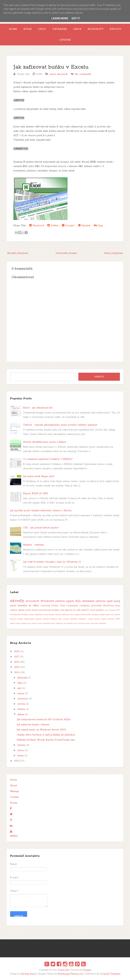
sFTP (118, 619)
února (21, 750)
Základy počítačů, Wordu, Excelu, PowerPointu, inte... (46, 740)
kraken (20, 619)
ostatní (60, 601)
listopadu (22, 678)
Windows (47, 601)
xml (97, 623)
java (41, 610)
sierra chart (15, 623)
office (36, 606)
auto (46, 615)
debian (21, 610)
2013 (17, 761)
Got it (76, 18)
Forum (14, 803)
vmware (81, 623)
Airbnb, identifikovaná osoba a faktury (45, 442)
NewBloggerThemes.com (70, 974)
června (21, 704)
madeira (56, 610)
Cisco (42, 29)
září (19, 688)
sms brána (32, 623)
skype (24, 623)
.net (106, 610)
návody (17, 601)
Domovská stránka (66, 253)
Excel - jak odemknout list (38, 408)
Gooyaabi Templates (110, 974)
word (93, 610)
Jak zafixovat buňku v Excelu (51, 67)
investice (23, 606)
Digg (98, 225)
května (21, 709)
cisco (72, 615)
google (102, 615)
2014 (17, 672)
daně (83, 615)
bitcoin (58, 615)
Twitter (53, 225)
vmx (88, 623)
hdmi (108, 615)
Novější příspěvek (18, 253)
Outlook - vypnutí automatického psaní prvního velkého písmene (60, 425)
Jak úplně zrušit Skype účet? (39, 476)
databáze (88, 601)
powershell (96, 606)
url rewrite (68, 623)
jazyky (117, 615)
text (53, 623)
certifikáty (85, 606)
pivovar (97, 619)
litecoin (47, 610)
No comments (83, 74)
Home (13, 29)
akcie (31, 615)
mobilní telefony (50, 619)
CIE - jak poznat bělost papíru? (41, 528)
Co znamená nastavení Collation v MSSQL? (48, 459)
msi (62, 610)
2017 (17, 657)
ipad (110, 601)
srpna (21, 693)
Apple (27, 29)
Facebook (37, 225)
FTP (118, 610)
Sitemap (14, 791)
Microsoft (96, 29)
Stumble (84, 225)
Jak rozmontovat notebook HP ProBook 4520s (44, 720)
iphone (100, 601)
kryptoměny (29, 619)
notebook (73, 619)
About (13, 786)
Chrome (112, 610)
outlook (14, 610)
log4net (39, 619)
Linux (77, 29)
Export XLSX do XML (36, 493)
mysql (66, 619)
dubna (21, 714)
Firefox (55, 606)
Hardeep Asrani (28, 974)
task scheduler (44, 623)
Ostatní (65, 40)
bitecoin (65, 615)
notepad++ (83, 619)
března (21, 745)
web (92, 623)
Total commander (69, 606)
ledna (20, 756)
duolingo (95, 615)
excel (53, 74)
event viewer (32, 610)
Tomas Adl (63, 970)
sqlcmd (68, 610)
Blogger (87, 970)
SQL (78, 601)
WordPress (109, 606)
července (23, 699)
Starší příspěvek (113, 253)
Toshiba (25, 615)
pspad (104, 619)
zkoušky (103, 623)
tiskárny (59, 623)
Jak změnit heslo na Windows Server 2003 (41, 730)
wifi (78, 610)
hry (112, 615)
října (20, 683)
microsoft (62, 74)
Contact (14, 797)
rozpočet (111, 619)
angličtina (39, 615)
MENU (14, 836)
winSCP (85, 610)
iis (30, 606)
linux (118, 606)
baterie (52, 615)
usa (75, 623)
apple (70, 601)
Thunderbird (15, 615)
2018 (17, 651)
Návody (115, 29)
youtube (100, 610)
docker (88, 615)
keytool (13, 619)
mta (60, 619)
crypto (77, 615)
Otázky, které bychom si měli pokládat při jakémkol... (46, 735)
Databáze (60, 29)
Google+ (68, 225)
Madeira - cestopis (33, 545)
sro (74, 610)
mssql (117, 601)
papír (91, 619)
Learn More (60, 18)
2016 (17, 662)
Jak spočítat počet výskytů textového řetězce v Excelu (41, 511)
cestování (45, 606)
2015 (17, 667)
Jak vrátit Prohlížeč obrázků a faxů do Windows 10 (52, 562)
